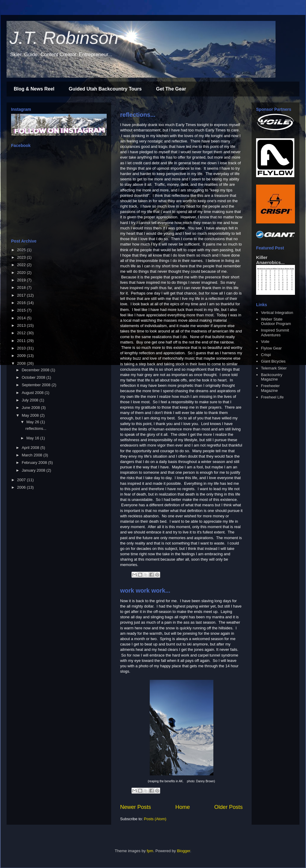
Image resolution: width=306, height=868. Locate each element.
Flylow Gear (271, 348)
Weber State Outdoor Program (276, 322)
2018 (22, 287)
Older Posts (228, 807)
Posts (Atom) (155, 819)
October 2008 (34, 377)
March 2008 (33, 455)
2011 (22, 341)
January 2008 (34, 470)
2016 (22, 303)
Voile (265, 342)
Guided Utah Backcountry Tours (105, 89)
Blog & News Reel (34, 89)
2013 (22, 325)
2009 (22, 356)
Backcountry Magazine (272, 377)
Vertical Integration (277, 313)
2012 (22, 333)
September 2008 (37, 385)
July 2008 (31, 400)
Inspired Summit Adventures (275, 333)
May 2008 (31, 415)
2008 (22, 363)
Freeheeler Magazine (270, 388)
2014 (22, 318)
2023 (22, 257)
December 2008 (36, 370)
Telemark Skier (274, 368)
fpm (150, 851)
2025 (22, 250)
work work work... (145, 591)
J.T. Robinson (64, 38)
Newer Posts (136, 807)
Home (183, 807)
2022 (22, 265)
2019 (22, 280)
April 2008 (31, 448)
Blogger (183, 851)
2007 (22, 480)
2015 (22, 310)
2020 (22, 273)
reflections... (138, 115)
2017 (22, 295)
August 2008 (33, 393)
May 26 (33, 422)
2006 (22, 487)
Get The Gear (171, 89)
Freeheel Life (272, 397)
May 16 (33, 438)
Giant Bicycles (273, 361)
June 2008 (31, 408)
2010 (22, 348)
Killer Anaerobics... (270, 260)
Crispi (266, 355)
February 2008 (35, 463)
